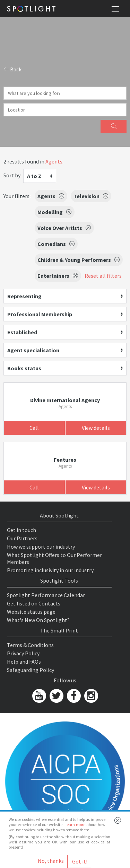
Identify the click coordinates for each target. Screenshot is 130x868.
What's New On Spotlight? (38, 620)
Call (34, 428)
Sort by (12, 175)
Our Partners (22, 538)
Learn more (75, 825)
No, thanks (51, 861)
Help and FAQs (24, 662)
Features (65, 460)
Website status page (31, 612)
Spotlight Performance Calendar (46, 595)
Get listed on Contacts (34, 603)
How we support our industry (41, 547)
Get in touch (21, 530)
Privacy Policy (23, 653)
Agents (54, 161)
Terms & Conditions (30, 645)
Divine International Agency (65, 400)
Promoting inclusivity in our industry (50, 570)
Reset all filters (103, 276)
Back (12, 69)
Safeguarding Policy (31, 670)
